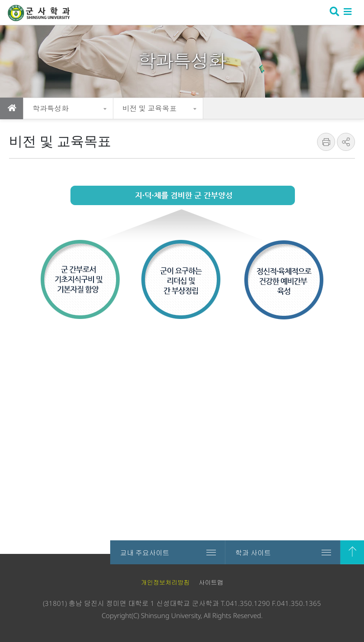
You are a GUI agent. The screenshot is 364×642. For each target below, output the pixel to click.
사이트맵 (211, 582)
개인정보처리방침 (165, 582)
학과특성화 (51, 108)
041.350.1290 (248, 603)
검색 (334, 12)
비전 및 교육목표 (149, 108)
